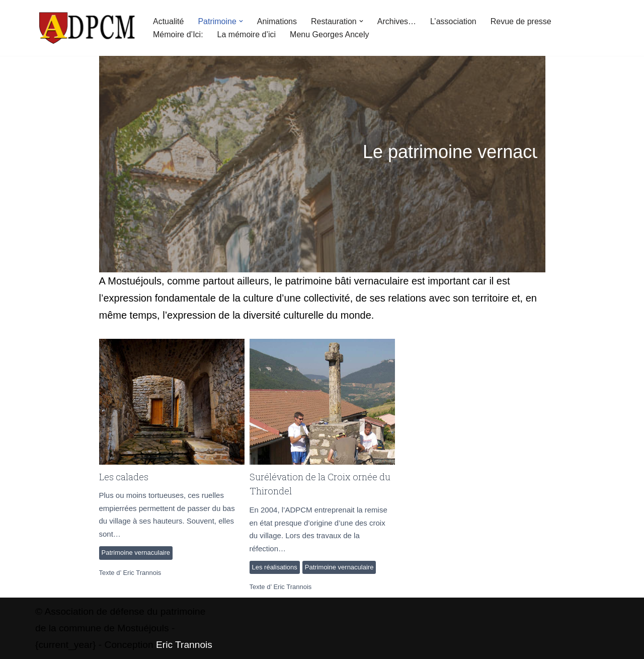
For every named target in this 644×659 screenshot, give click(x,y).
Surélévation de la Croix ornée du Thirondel (322, 401)
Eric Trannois (142, 573)
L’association (453, 21)
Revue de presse (521, 21)
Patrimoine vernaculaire (136, 553)
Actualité (168, 21)
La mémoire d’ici (247, 34)
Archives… (397, 21)
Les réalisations (275, 567)
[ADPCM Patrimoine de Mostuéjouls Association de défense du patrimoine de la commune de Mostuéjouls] (86, 28)
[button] (241, 21)
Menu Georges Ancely (329, 34)
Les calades (171, 401)
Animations (277, 21)
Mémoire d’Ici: (178, 34)
